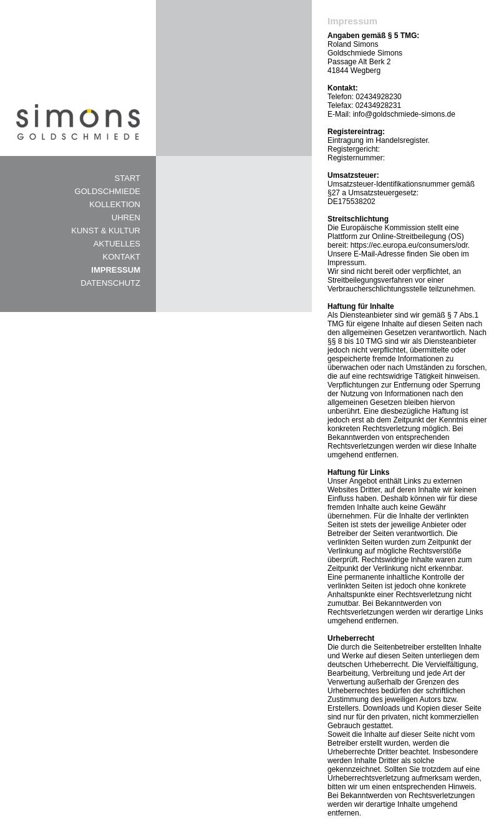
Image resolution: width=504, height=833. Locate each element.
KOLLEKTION (115, 204)
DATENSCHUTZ (110, 283)
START (128, 178)
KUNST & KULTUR (106, 231)
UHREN (126, 217)
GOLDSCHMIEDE (108, 191)
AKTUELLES (117, 244)
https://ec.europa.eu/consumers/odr (409, 245)
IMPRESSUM (116, 270)
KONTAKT (122, 257)
